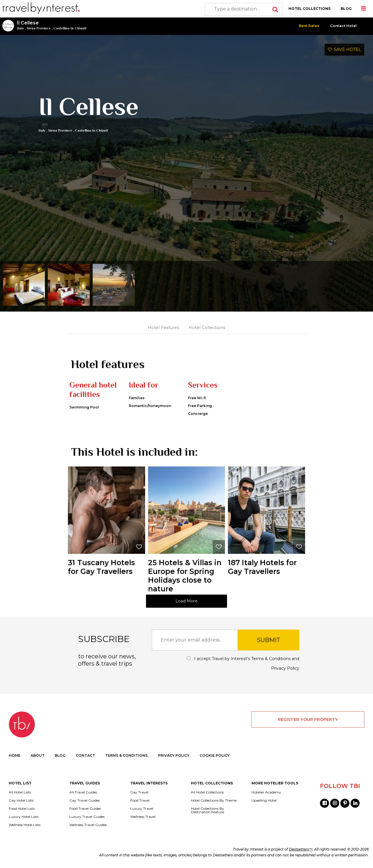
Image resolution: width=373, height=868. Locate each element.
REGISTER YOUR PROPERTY (308, 719)
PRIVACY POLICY (174, 755)
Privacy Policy (285, 668)
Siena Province (39, 28)
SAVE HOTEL (344, 50)
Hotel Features (163, 328)
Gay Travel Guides (85, 800)
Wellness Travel (143, 817)
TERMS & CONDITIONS (126, 755)
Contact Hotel (343, 26)
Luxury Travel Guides (87, 817)
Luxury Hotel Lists (24, 817)
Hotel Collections (207, 328)
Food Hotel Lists (22, 809)
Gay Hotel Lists (21, 800)
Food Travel (140, 800)
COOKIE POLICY (215, 755)
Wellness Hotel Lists (25, 825)
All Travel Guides (83, 792)
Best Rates (309, 26)
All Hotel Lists (20, 792)
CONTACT (85, 755)
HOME (15, 755)
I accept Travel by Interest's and (243, 663)
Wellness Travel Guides (88, 825)
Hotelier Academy (266, 792)
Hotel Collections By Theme (214, 800)
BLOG (346, 9)
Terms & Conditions (271, 659)
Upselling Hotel (264, 800)
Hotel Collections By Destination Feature (207, 810)
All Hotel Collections (207, 792)
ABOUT (38, 755)
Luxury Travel (142, 809)
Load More (186, 601)
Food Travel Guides (85, 809)
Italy (20, 28)
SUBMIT (269, 640)
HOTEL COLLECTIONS (309, 9)
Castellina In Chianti (70, 28)
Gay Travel (139, 792)
